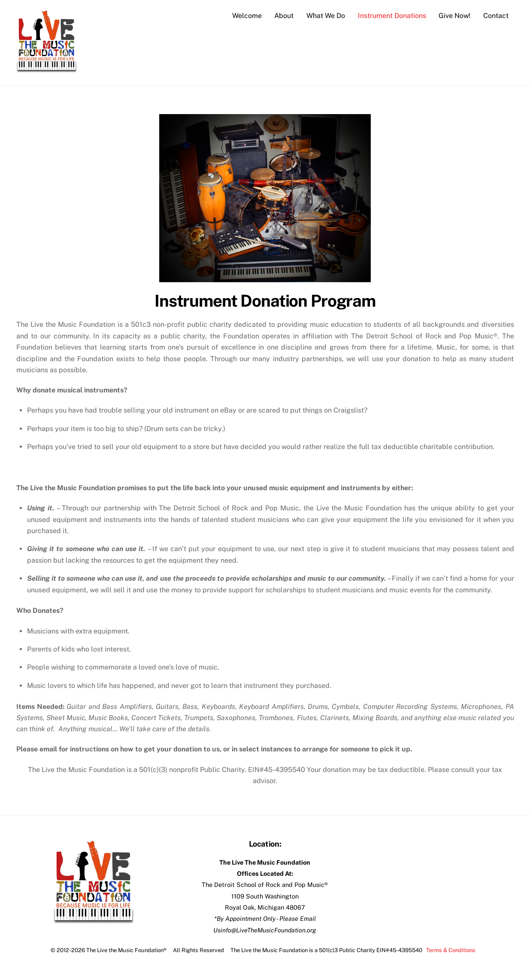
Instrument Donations (392, 16)
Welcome (247, 16)
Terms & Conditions (451, 950)
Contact (496, 16)
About (284, 16)
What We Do (326, 16)
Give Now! (454, 16)
